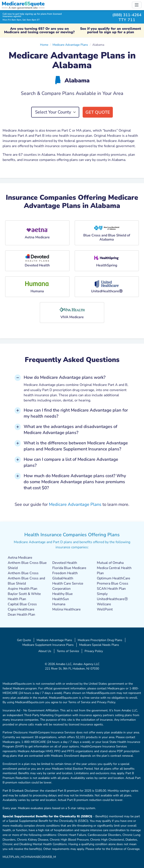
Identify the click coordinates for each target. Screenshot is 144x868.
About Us (45, 651)
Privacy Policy (94, 651)
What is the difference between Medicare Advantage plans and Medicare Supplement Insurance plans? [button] (76, 446)
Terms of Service (68, 651)
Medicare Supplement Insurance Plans (48, 645)
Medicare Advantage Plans (70, 45)
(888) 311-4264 (127, 15)
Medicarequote (23, 4)
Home (44, 45)
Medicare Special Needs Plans (99, 645)
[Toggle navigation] (137, 5)
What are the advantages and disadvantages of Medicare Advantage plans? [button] (70, 430)
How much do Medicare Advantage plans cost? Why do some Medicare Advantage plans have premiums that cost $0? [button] (75, 482)
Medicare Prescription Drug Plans (100, 640)
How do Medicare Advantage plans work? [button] (65, 377)
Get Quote (98, 112)
